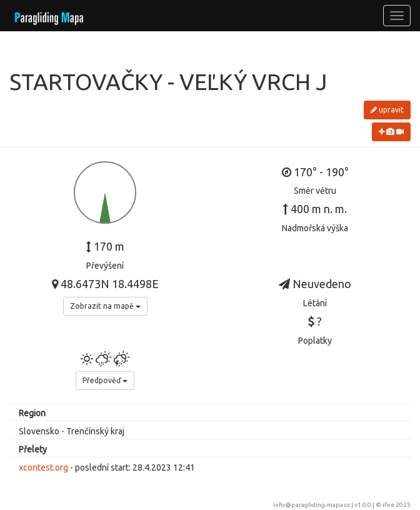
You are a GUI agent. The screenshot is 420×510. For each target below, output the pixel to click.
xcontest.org (43, 467)
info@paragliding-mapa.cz (312, 505)
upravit (387, 110)
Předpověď (105, 380)
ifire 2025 (397, 505)
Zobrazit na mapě (105, 306)
